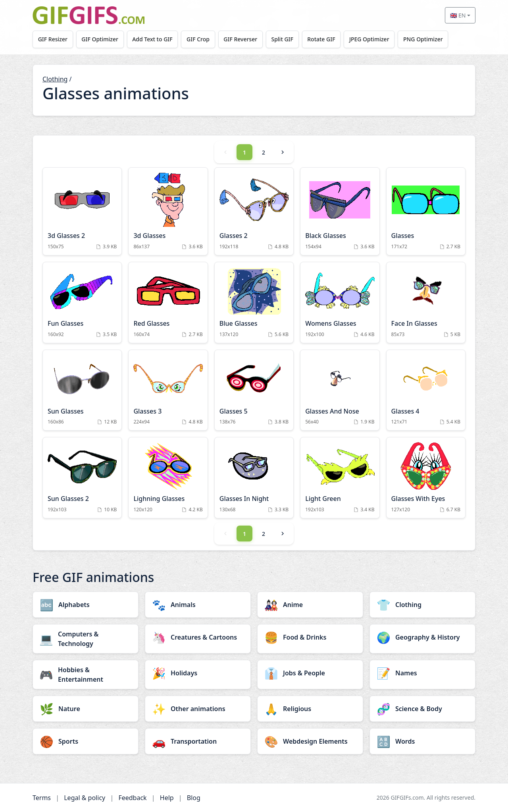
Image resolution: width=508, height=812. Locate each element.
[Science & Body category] (422, 709)
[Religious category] (310, 709)
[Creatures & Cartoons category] (198, 637)
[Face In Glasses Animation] (426, 303)
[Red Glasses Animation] (168, 303)
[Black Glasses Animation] (340, 211)
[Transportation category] (198, 741)
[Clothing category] (422, 605)
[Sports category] (86, 741)
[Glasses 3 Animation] (168, 390)
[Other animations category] (198, 709)
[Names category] (422, 673)
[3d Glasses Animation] (168, 211)
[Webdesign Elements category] (310, 741)
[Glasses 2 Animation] (254, 211)
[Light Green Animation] (340, 478)
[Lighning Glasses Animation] (168, 478)
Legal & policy (85, 798)
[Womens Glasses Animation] (340, 303)
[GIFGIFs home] (89, 15)
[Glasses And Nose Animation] (340, 390)
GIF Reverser (241, 39)
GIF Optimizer (100, 39)
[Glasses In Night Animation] (254, 478)
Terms (42, 798)
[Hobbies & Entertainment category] (86, 675)
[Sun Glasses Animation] (82, 390)
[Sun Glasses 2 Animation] (82, 478)
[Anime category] (310, 605)
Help (167, 798)
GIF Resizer (53, 39)
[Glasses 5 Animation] (254, 390)
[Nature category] (86, 709)
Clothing (55, 79)
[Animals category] (198, 605)
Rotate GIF (322, 39)
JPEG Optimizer (370, 39)
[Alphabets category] (86, 605)
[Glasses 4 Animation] (426, 390)
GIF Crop (198, 39)
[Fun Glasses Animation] (82, 303)
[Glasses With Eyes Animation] (426, 478)
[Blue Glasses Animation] (254, 303)
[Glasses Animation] (426, 211)
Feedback (132, 798)
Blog (194, 798)
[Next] (283, 152)
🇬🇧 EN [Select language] (458, 15)
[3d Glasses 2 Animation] (82, 211)
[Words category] (422, 741)
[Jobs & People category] (310, 673)
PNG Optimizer (424, 39)
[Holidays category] (198, 673)
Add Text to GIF (153, 39)
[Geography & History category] (422, 637)
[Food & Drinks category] (310, 637)
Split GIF (283, 39)
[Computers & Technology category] (86, 639)
